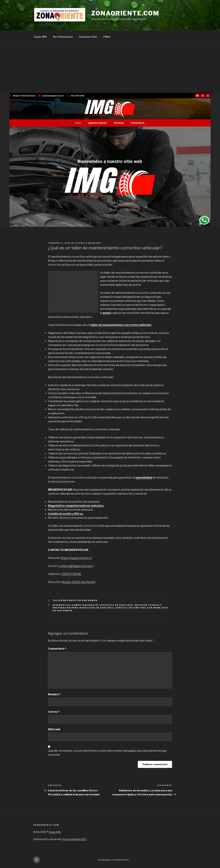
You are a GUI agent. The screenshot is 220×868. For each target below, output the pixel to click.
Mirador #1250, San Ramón (78, 582)
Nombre (54, 694)
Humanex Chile (88, 37)
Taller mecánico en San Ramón (75, 600)
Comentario (57, 649)
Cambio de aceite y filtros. (66, 514)
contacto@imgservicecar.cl (76, 566)
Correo (54, 712)
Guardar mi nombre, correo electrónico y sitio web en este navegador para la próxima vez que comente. (107, 753)
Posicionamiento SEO (74, 839)
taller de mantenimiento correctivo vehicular (121, 325)
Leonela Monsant (89, 243)
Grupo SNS (40, 37)
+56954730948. (71, 574)
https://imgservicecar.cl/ (76, 558)
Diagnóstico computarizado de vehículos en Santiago (93, 605)
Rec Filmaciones (63, 37)
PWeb (107, 37)
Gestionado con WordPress (113, 860)
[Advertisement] (110, 68)
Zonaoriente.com (125, 13)
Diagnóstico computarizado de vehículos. (76, 506)
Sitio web (54, 729)
